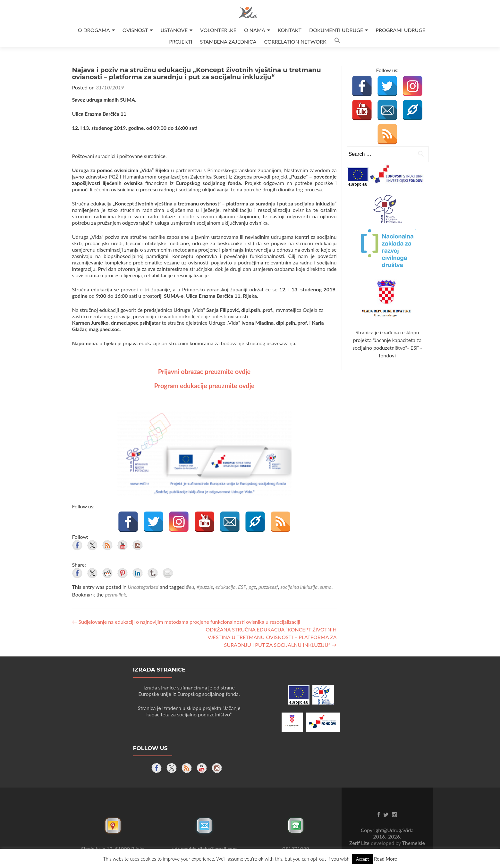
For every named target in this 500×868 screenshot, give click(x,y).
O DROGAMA (94, 30)
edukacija (226, 587)
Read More (386, 859)
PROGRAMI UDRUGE (400, 30)
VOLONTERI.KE (218, 30)
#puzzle (205, 587)
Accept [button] (362, 859)
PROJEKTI (181, 42)
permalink (115, 594)
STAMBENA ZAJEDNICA (228, 42)
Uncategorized (143, 587)
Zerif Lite (360, 843)
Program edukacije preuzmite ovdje (204, 386)
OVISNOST (135, 30)
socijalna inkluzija (299, 587)
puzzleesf (268, 587)
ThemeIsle (413, 843)
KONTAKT (290, 30)
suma (326, 587)
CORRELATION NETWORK (295, 42)
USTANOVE (174, 30)
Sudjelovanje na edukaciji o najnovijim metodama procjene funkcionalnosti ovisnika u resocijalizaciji (186, 622)
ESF (242, 587)
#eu (190, 587)
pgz (252, 587)
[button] (337, 42)
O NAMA (255, 30)
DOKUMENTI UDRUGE (336, 30)
